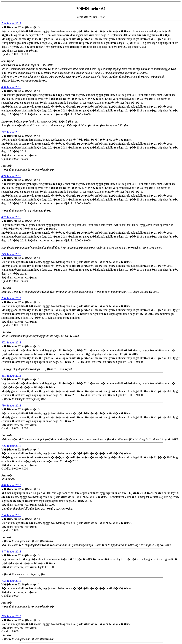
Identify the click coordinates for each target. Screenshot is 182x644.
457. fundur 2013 (11, 217)
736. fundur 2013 (11, 446)
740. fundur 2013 (11, 298)
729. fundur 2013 (11, 616)
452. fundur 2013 (11, 342)
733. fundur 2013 (11, 581)
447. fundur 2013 (11, 552)
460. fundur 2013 (11, 87)
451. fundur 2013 (11, 376)
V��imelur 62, (12, 27)
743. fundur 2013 (11, 254)
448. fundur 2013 (11, 485)
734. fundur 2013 (11, 515)
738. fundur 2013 (11, 406)
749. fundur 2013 (11, 23)
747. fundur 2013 (11, 132)
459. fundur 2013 (11, 176)
